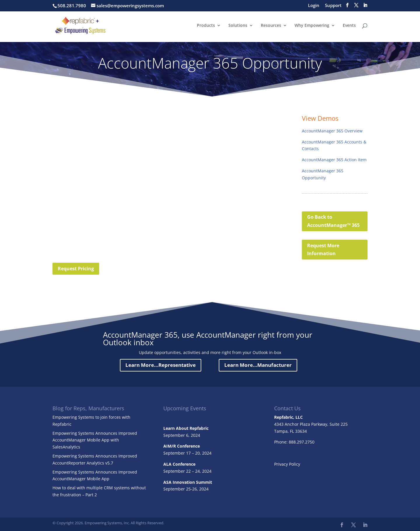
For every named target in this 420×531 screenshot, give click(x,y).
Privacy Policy (287, 464)
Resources (271, 26)
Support (333, 6)
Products (206, 26)
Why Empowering (312, 26)
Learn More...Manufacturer (258, 365)
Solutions (238, 26)
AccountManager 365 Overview (332, 131)
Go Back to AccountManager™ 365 (333, 221)
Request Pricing (76, 269)
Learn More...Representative (161, 365)
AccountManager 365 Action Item (334, 160)
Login (314, 6)
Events (349, 26)
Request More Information (323, 249)
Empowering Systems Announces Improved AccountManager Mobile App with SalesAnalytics (95, 440)
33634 (301, 431)
